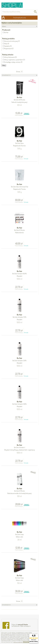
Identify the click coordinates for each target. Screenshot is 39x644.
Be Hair (19, 100)
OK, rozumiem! (27, 642)
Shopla (13, 5)
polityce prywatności (18, 642)
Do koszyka (26, 159)
